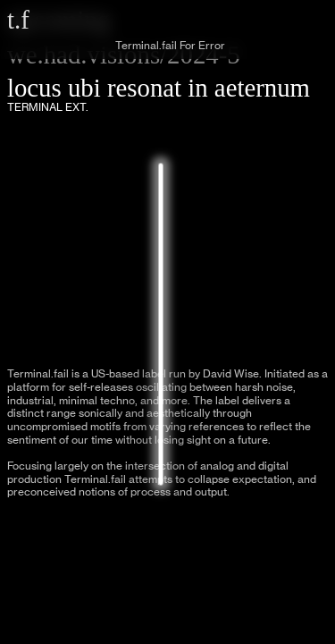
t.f (18, 20)
